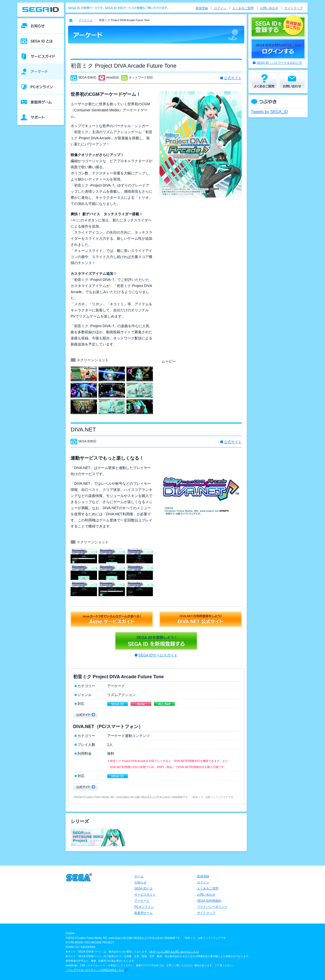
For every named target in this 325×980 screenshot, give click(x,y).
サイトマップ (294, 8)
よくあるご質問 (243, 8)
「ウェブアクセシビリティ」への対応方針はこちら (95, 970)
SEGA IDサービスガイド (158, 655)
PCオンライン (144, 907)
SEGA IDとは (143, 888)
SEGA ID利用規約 (209, 901)
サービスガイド (145, 895)
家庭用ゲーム (143, 913)
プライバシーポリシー (212, 907)
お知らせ (140, 882)
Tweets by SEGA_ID (269, 112)
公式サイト (233, 78)
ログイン (220, 8)
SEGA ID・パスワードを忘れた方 (279, 63)
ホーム (139, 876)
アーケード (86, 20)
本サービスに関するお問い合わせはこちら (174, 952)
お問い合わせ (269, 8)
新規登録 (202, 8)
